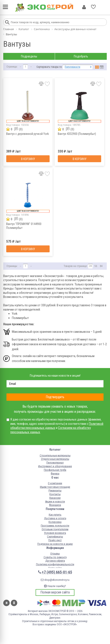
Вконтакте (6, 603)
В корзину (28, 159)
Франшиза (55, 505)
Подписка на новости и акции (55, 544)
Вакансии (55, 498)
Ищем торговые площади (55, 487)
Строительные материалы (55, 455)
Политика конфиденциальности (55, 564)
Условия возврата (55, 533)
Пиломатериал (55, 463)
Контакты (55, 494)
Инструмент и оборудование (55, 466)
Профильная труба (55, 470)
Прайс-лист (55, 540)
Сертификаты (55, 537)
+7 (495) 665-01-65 (57, 572)
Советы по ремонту (55, 557)
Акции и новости (55, 501)
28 (90, 266)
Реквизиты (55, 491)
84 (101, 266)
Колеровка (55, 522)
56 (96, 266)
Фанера (55, 474)
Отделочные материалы (55, 459)
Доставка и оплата (55, 518)
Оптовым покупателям (55, 529)
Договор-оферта (55, 561)
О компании (55, 483)
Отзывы (55, 554)
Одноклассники (14, 603)
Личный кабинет (84, 7)
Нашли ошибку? (55, 586)
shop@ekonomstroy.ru (55, 580)
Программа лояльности (55, 526)
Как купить (55, 515)
